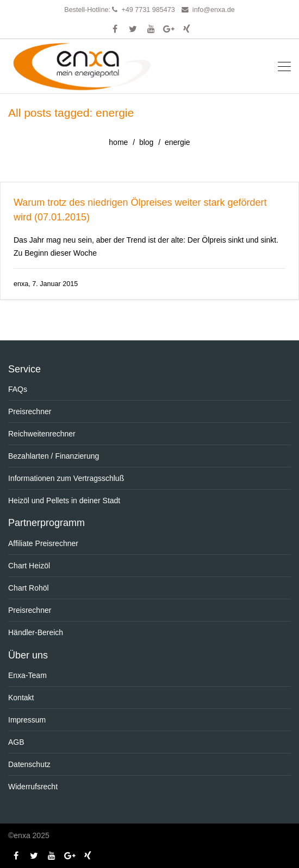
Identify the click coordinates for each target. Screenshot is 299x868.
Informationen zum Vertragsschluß (66, 478)
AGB (16, 742)
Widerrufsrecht (33, 787)
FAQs (18, 389)
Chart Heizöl (29, 566)
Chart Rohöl (29, 588)
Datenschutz (29, 764)
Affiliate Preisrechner (43, 543)
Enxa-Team (27, 675)
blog (146, 142)
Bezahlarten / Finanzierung (54, 456)
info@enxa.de (214, 10)
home (118, 142)
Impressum (27, 720)
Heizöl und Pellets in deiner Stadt (64, 500)
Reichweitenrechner (42, 434)
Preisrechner (30, 411)
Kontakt (21, 698)
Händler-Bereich (36, 632)
